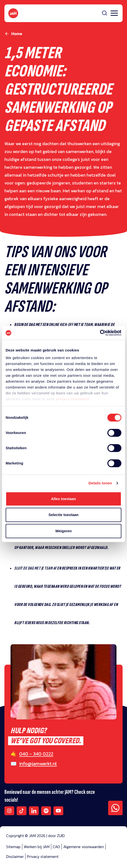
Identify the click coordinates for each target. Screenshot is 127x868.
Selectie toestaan (64, 515)
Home (17, 34)
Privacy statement (43, 856)
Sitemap (13, 847)
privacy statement (73, 399)
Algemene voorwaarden (84, 847)
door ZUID (56, 836)
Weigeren (63, 531)
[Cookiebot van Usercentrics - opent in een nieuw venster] (100, 333)
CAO (56, 847)
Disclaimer (15, 856)
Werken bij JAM (37, 847)
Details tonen (100, 483)
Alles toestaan (63, 499)
